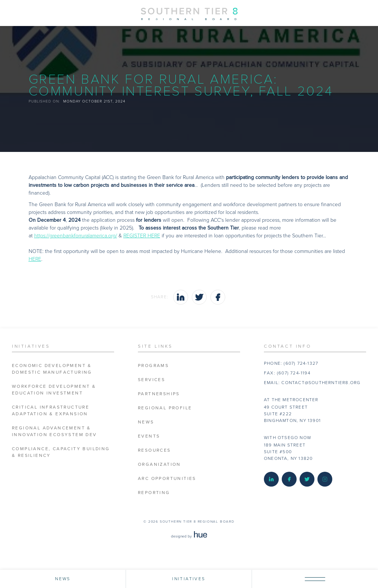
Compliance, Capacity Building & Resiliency (61, 452)
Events (149, 436)
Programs (153, 366)
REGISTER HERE (142, 236)
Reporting (154, 493)
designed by (189, 536)
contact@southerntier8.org (321, 383)
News (146, 422)
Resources (154, 450)
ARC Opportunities (167, 479)
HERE (35, 259)
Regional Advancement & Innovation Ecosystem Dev (54, 431)
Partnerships (159, 394)
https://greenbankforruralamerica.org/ (76, 236)
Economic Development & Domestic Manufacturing (52, 369)
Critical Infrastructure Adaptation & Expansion (51, 411)
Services (151, 380)
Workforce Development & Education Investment (54, 390)
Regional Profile (165, 408)
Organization (159, 464)
